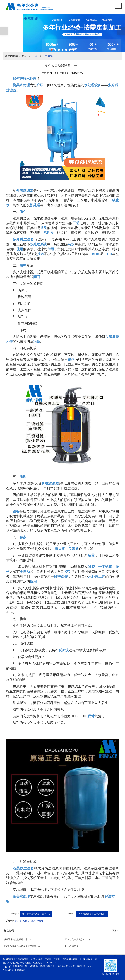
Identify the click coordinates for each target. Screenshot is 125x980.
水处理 (40, 921)
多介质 (18, 921)
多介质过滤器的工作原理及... (92, 914)
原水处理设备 (86, 959)
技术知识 (49, 56)
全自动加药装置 (70, 959)
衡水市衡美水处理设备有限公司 (40, 966)
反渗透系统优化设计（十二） (18, 939)
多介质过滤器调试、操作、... (36, 914)
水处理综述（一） (74, 946)
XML (90, 966)
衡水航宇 (70, 966)
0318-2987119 (50, 963)
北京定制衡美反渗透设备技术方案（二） (23, 946)
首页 (24, 56)
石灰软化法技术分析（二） (78, 939)
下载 (35, 56)
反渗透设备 (20, 970)
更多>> (116, 931)
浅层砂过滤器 (45, 959)
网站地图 (81, 966)
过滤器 (26, 921)
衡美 (33, 921)
